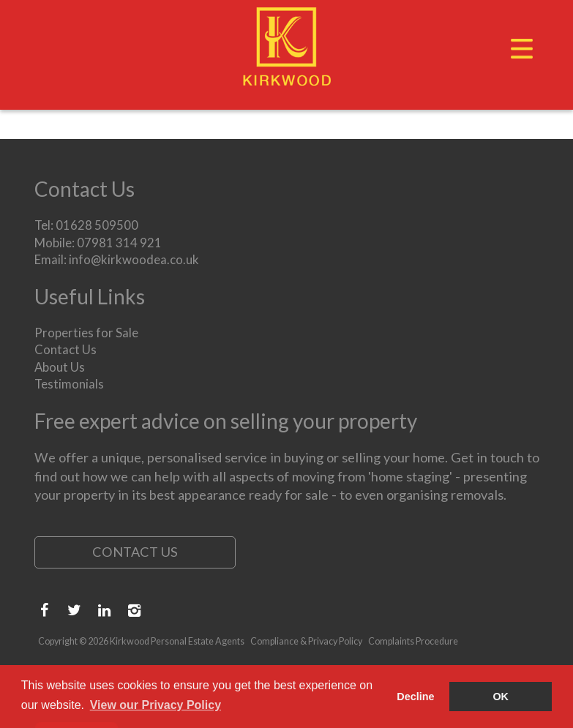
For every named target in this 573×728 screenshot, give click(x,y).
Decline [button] (415, 697)
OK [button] (501, 697)
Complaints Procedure (413, 641)
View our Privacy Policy (156, 705)
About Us (60, 367)
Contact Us (65, 349)
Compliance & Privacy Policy (306, 641)
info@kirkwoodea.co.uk (134, 259)
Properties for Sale (86, 333)
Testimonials (69, 384)
